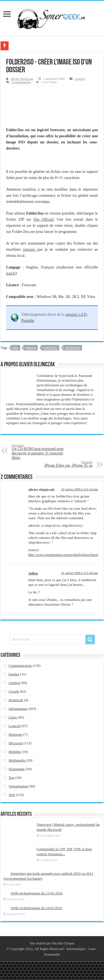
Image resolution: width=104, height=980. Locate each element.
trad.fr (11, 273)
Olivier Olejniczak (22, 79)
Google (14, 691)
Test (12, 778)
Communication (20, 666)
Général (14, 683)
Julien (33, 573)
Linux (13, 717)
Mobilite (15, 752)
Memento (16, 734)
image (31, 348)
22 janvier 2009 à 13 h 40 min (79, 573)
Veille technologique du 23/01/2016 (36, 908)
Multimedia (17, 760)
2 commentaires (21, 82)
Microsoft (16, 743)
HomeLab (16, 700)
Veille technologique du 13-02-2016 (36, 893)
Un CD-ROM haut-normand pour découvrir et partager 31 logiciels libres (40, 452)
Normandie (17, 769)
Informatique (18, 709)
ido (16, 348)
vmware (30, 249)
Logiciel (80, 79)
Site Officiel (43, 219)
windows (73, 348)
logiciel (51, 348)
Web (12, 795)
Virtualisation (18, 786)
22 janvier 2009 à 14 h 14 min (79, 489)
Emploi (14, 674)
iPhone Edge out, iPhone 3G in (64, 464)
